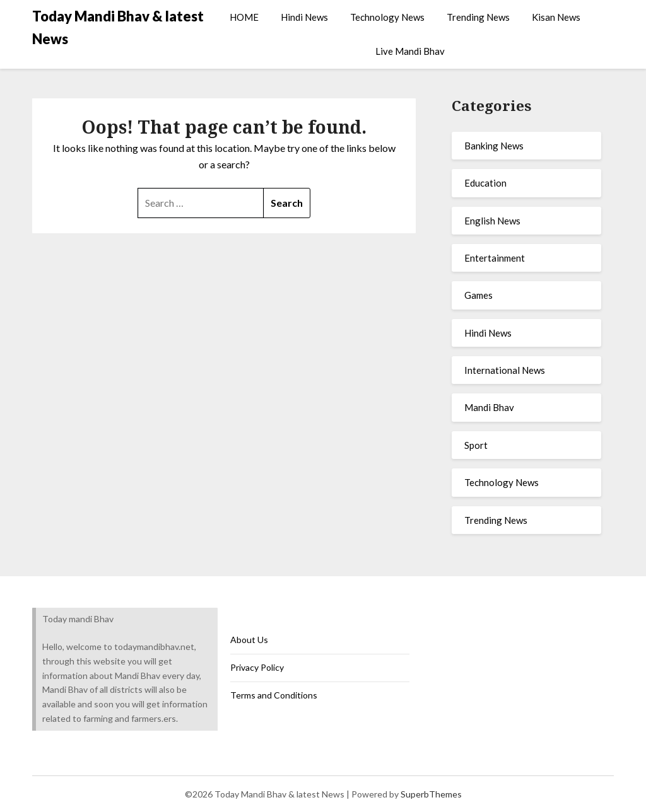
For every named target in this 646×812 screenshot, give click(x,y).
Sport (476, 445)
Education (485, 183)
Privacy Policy (257, 667)
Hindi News (304, 17)
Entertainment (495, 258)
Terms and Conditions (274, 695)
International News (505, 370)
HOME (244, 17)
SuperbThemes (431, 794)
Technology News (387, 17)
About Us (249, 640)
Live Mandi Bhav (410, 51)
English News (492, 221)
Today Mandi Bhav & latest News (118, 27)
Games (479, 295)
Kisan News (556, 17)
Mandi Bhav (489, 407)
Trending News (478, 17)
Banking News (494, 146)
